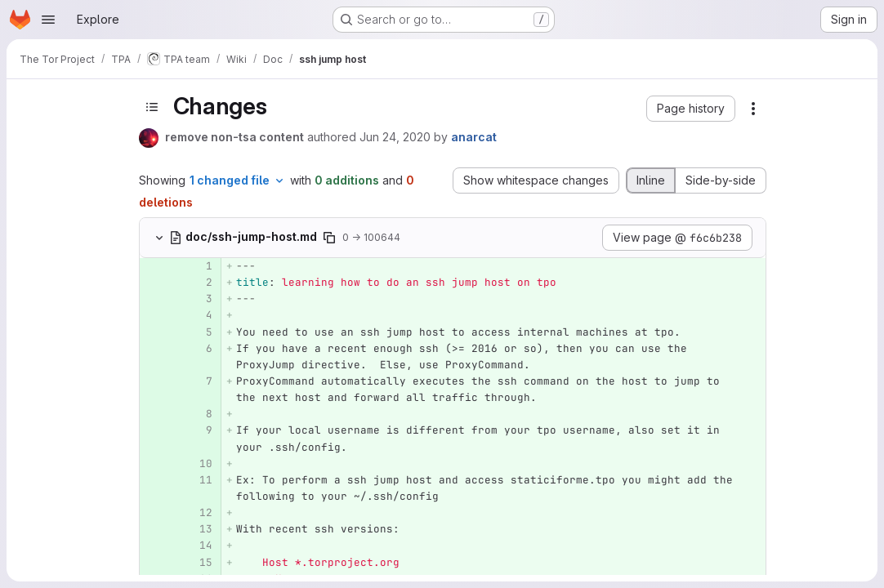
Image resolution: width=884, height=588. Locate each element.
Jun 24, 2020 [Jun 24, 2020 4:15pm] (395, 137)
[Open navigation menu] (48, 20)
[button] (691, 109)
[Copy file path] (329, 238)
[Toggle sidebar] (152, 107)
